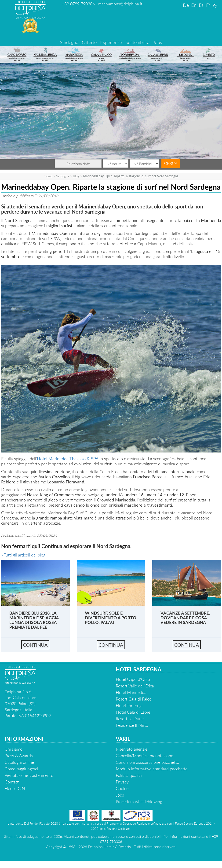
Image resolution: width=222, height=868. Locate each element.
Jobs (158, 42)
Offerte (89, 42)
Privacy (122, 782)
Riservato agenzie (132, 749)
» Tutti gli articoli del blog (23, 555)
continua (35, 645)
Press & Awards (19, 756)
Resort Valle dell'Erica (135, 686)
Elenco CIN (15, 788)
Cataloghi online (19, 762)
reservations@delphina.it (120, 4)
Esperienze (111, 42)
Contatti (12, 782)
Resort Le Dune (130, 719)
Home (48, 176)
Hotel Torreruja (129, 705)
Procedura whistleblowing (139, 801)
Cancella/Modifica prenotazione (144, 756)
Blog (76, 176)
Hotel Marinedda (131, 692)
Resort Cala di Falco (134, 699)
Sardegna (69, 42)
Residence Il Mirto (132, 725)
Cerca (171, 163)
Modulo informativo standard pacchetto (152, 769)
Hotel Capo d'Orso (133, 679)
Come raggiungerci (21, 769)
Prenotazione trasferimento (29, 775)
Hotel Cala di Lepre (133, 712)
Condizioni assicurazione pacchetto (147, 762)
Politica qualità (129, 775)
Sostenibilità (137, 42)
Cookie (122, 788)
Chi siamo (14, 749)
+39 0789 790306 (78, 4)
